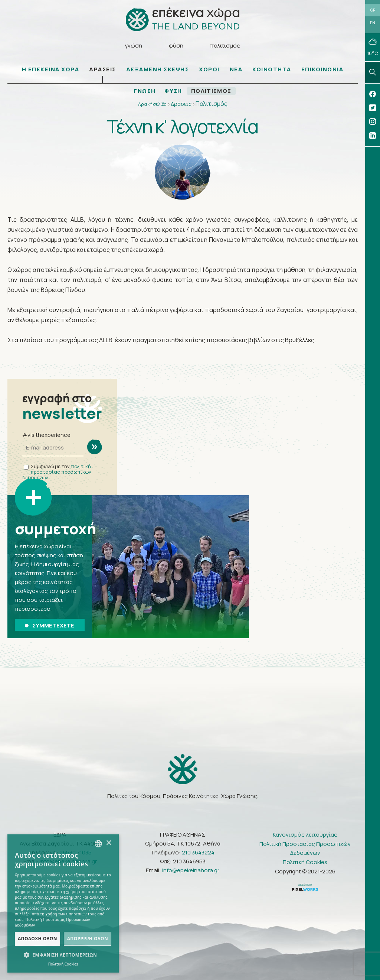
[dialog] (63, 903)
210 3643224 (198, 852)
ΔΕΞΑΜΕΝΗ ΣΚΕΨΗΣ (158, 70)
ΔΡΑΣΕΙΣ (103, 70)
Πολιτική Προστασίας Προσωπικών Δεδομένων (305, 848)
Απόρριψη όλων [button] (88, 939)
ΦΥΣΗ (173, 91)
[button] (63, 955)
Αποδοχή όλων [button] (37, 939)
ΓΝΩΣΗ (144, 91)
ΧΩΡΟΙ (209, 70)
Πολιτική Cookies (305, 862)
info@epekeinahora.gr (191, 870)
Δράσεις (181, 104)
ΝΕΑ (236, 70)
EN (373, 23)
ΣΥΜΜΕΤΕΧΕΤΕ (50, 625)
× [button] (109, 843)
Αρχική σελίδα (152, 105)
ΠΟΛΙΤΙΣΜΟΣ (212, 91)
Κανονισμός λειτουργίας (305, 835)
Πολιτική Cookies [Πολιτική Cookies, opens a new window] (63, 964)
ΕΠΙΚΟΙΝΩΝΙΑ (322, 70)
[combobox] (98, 844)
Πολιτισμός (212, 104)
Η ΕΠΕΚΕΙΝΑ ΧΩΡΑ (51, 70)
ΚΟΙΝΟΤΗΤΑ (272, 70)
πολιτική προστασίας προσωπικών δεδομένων (57, 472)
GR (373, 10)
